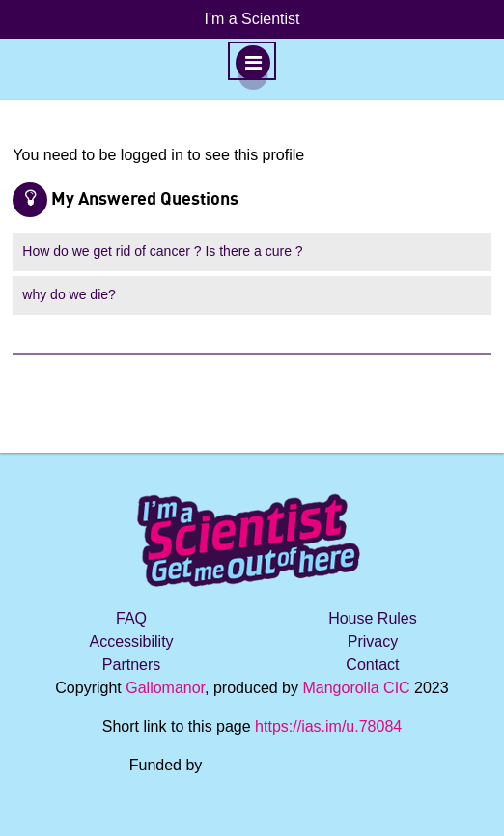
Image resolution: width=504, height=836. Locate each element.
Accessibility (131, 641)
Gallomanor (165, 688)
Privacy (373, 641)
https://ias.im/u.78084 (328, 726)
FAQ (131, 618)
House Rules (373, 618)
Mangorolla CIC (356, 688)
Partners (131, 665)
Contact (372, 665)
